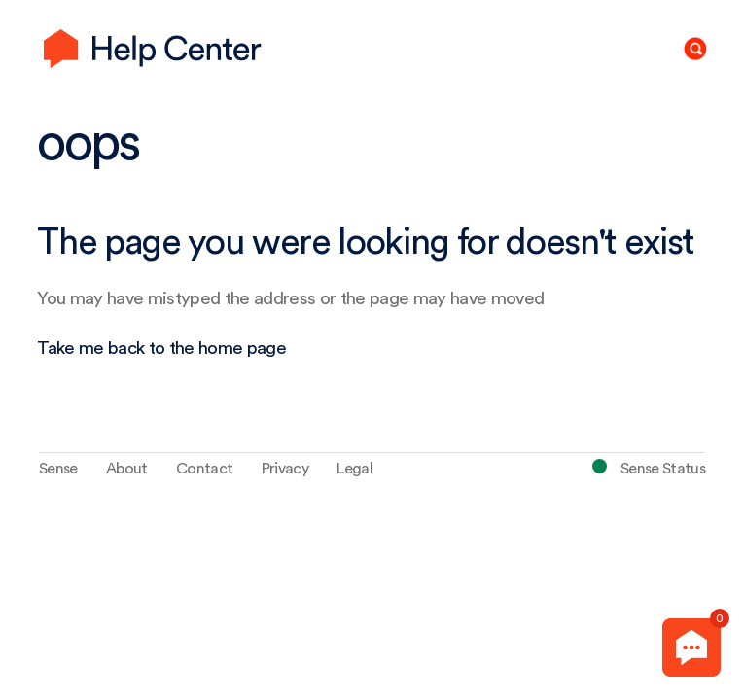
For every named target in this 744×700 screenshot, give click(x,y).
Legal (354, 469)
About (127, 469)
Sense (58, 469)
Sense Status (663, 469)
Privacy (285, 469)
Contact (204, 469)
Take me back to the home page (161, 349)
